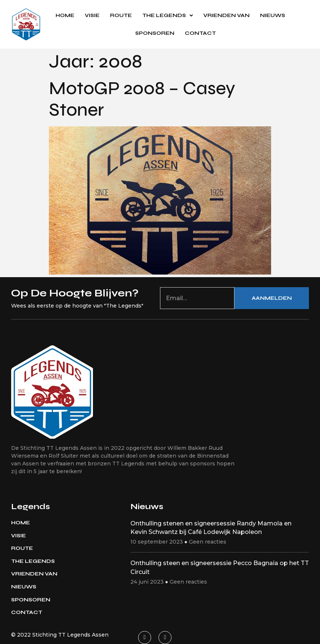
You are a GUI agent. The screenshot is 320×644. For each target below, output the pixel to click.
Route (121, 15)
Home (65, 15)
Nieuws (273, 15)
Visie (92, 15)
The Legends (168, 16)
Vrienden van (226, 15)
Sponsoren (155, 33)
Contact (200, 33)
